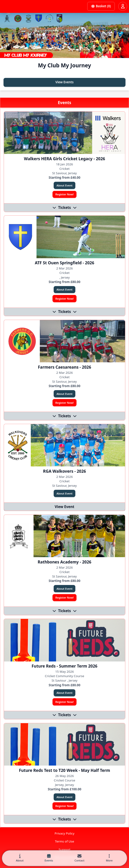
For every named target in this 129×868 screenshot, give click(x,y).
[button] (109, 858)
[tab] (20, 858)
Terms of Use (64, 841)
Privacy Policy (64, 833)
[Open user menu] (123, 6)
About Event (64, 185)
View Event (65, 507)
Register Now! (64, 194)
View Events (65, 82)
